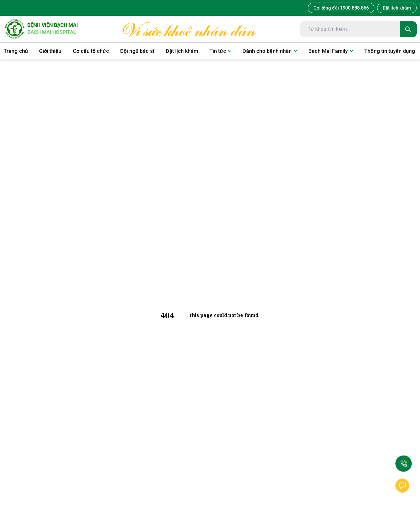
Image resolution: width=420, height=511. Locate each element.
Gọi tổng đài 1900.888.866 (341, 8)
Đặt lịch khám (397, 8)
